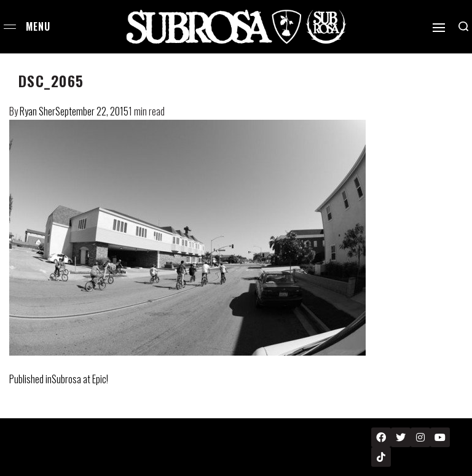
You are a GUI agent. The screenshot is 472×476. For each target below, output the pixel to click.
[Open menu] (10, 27)
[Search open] (463, 26)
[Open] (439, 28)
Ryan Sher (37, 111)
